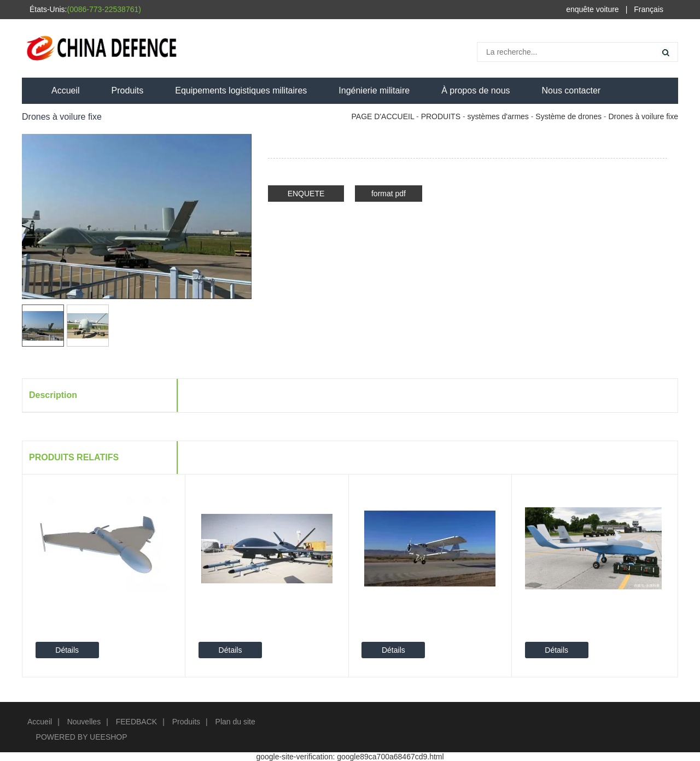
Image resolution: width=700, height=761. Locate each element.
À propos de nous (476, 90)
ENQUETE (306, 194)
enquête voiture (593, 9)
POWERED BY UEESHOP (82, 737)
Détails (67, 650)
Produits (128, 90)
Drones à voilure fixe (643, 116)
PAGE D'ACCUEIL (383, 116)
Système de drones (568, 116)
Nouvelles (84, 722)
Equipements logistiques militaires (241, 90)
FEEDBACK (136, 722)
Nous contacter (571, 90)
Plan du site (235, 722)
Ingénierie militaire (374, 90)
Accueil (66, 90)
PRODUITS (441, 116)
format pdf (389, 194)
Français (649, 9)
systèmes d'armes (498, 116)
